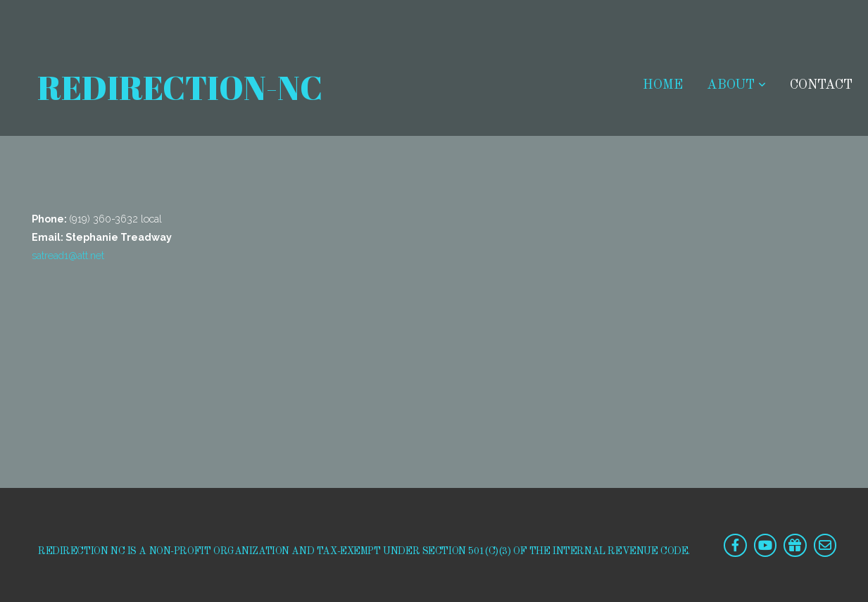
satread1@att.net (68, 256)
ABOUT (736, 86)
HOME (663, 86)
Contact (821, 86)
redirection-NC (177, 87)
